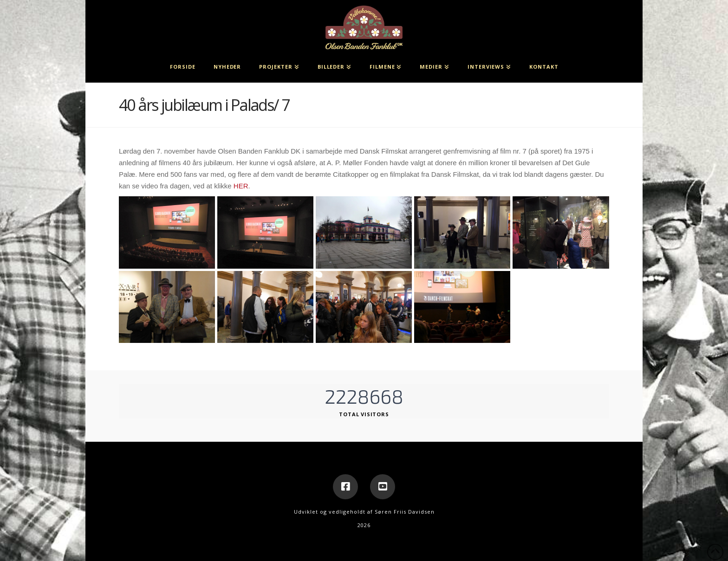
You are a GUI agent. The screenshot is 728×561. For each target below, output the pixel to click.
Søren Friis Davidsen (405, 512)
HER (241, 186)
